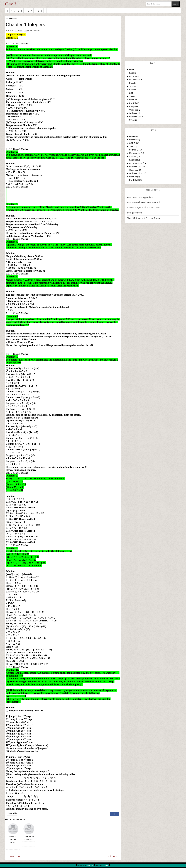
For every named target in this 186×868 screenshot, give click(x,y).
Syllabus (133, 120)
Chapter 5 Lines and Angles (13, 839)
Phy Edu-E (134, 103)
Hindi (131, 70)
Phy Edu (133, 100)
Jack (106, 865)
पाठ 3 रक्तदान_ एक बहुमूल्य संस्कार (140, 197)
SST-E (132, 96)
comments (36, 31)
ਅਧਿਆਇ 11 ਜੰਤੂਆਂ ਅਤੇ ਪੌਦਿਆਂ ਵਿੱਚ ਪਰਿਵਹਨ (144, 208)
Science (133, 86)
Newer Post (15, 856)
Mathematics (135, 76)
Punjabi (133, 83)
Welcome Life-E (136, 117)
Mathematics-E (12, 19)
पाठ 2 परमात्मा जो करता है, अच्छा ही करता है (143, 202)
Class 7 (11, 4)
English (132, 73)
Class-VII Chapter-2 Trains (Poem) (144, 218)
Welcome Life (135, 113)
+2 (7, 11)
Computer (134, 106)
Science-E (134, 90)
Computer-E (135, 110)
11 (11, 11)
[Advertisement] (153, 36)
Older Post (112, 856)
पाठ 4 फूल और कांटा (134, 213)
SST (131, 93)
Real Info (90, 865)
